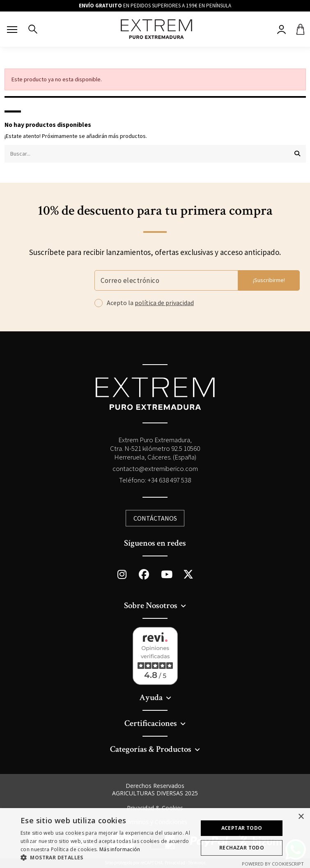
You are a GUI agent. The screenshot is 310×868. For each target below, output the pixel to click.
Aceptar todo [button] (242, 828)
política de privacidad (164, 303)
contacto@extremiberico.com (155, 468)
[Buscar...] (297, 154)
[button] (107, 858)
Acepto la (150, 303)
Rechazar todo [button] (242, 848)
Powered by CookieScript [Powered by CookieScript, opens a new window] (273, 864)
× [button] (301, 817)
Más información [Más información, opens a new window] (120, 849)
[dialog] (155, 838)
